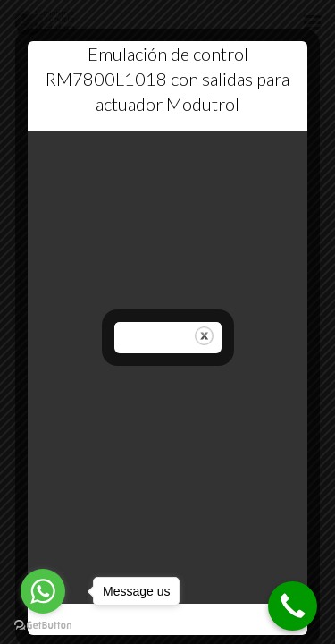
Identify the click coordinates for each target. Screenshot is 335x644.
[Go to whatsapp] (43, 591)
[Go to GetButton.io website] (43, 626)
